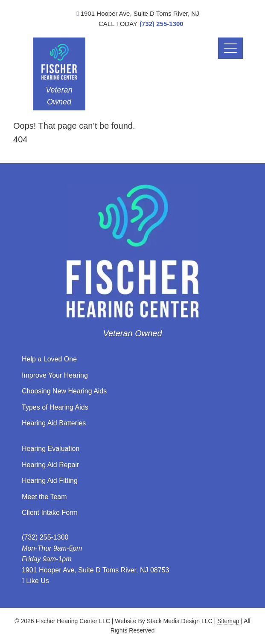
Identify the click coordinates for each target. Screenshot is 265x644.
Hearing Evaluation (51, 449)
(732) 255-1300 (162, 24)
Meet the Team (44, 497)
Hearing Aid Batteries (54, 423)
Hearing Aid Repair (50, 465)
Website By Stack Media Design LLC (164, 621)
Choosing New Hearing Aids (64, 391)
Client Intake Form (50, 513)
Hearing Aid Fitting (50, 481)
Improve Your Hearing (55, 375)
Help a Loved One (49, 359)
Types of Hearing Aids (55, 407)
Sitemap (228, 621)
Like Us (35, 581)
